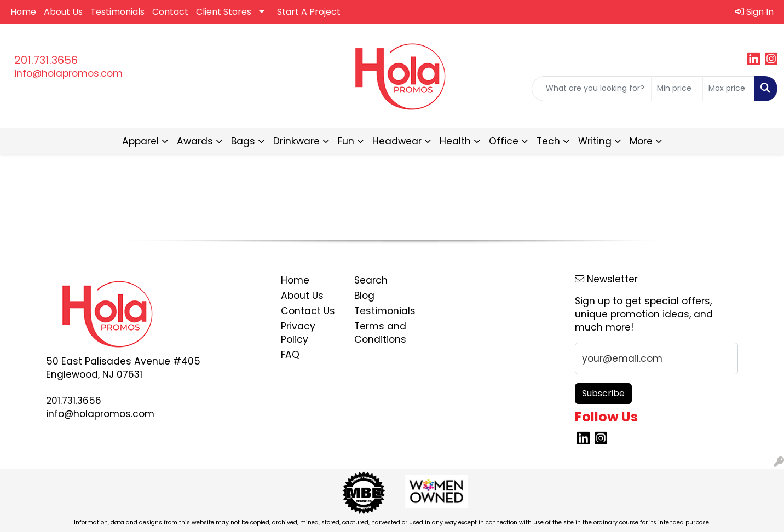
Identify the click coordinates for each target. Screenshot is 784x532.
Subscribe (603, 393)
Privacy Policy (298, 333)
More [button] (641, 141)
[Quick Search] (592, 89)
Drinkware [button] (296, 141)
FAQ (290, 355)
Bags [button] (243, 141)
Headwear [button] (397, 141)
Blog (364, 296)
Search (371, 280)
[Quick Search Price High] (728, 89)
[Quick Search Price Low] (677, 89)
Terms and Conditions (380, 333)
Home (23, 12)
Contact (170, 12)
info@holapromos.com (68, 73)
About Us (63, 12)
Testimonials (117, 12)
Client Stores (224, 12)
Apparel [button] (140, 141)
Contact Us (308, 311)
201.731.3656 (46, 60)
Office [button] (504, 141)
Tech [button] (548, 141)
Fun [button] (346, 141)
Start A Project (309, 12)
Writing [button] (595, 141)
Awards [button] (195, 141)
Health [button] (455, 141)
